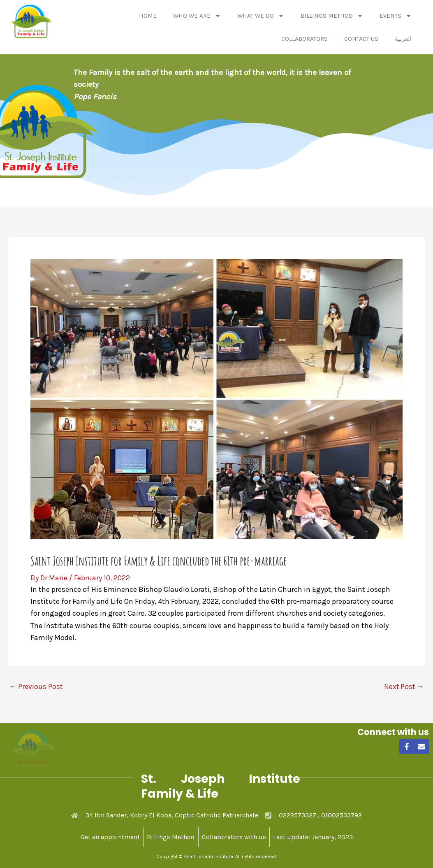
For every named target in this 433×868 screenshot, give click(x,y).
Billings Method (332, 16)
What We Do (261, 16)
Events (396, 16)
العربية (403, 39)
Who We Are (197, 16)
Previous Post (36, 686)
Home (148, 16)
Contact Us (361, 39)
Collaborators (304, 39)
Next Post (404, 686)
